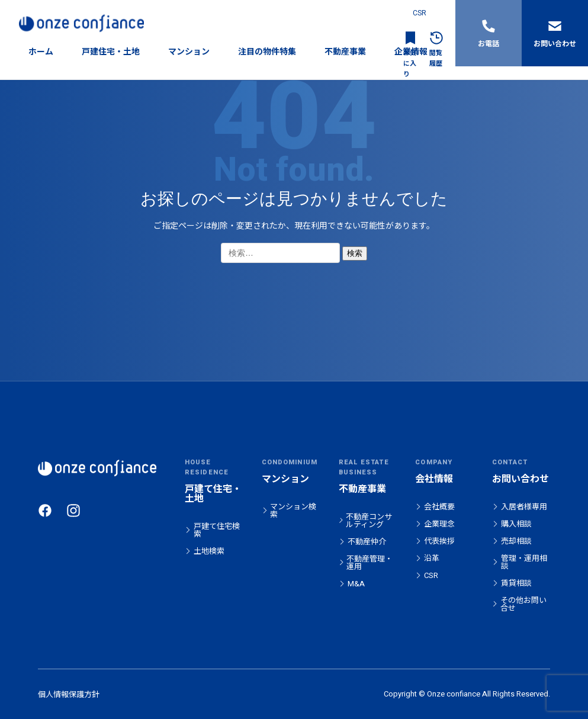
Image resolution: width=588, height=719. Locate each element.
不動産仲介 (367, 542)
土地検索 (209, 551)
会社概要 (439, 507)
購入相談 (516, 524)
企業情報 (411, 52)
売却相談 (516, 541)
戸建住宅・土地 (111, 52)
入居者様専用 (524, 507)
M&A (356, 584)
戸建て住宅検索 (217, 530)
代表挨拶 (439, 541)
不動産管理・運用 (369, 563)
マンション (189, 52)
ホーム (41, 52)
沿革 (432, 558)
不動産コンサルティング (369, 521)
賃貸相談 (516, 583)
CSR (420, 13)
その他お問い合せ (523, 604)
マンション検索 (293, 511)
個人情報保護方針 (69, 694)
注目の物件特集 (267, 52)
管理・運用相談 (524, 562)
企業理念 (439, 524)
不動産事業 (345, 52)
